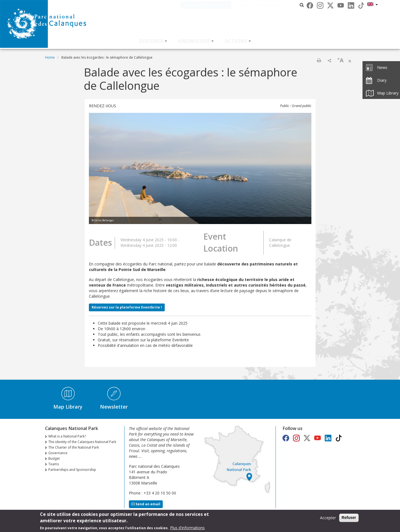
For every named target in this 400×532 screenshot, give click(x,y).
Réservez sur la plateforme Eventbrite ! (127, 307)
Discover (151, 41)
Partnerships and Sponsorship (72, 470)
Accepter (328, 519)
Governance (58, 453)
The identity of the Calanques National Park (82, 442)
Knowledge (194, 41)
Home (50, 57)
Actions (236, 41)
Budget (54, 458)
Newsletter (114, 407)
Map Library (68, 407)
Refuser (349, 518)
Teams (54, 464)
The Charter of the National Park (74, 447)
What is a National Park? (67, 436)
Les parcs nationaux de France (271, 5)
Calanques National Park (212, 5)
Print (319, 60)
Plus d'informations (187, 529)
